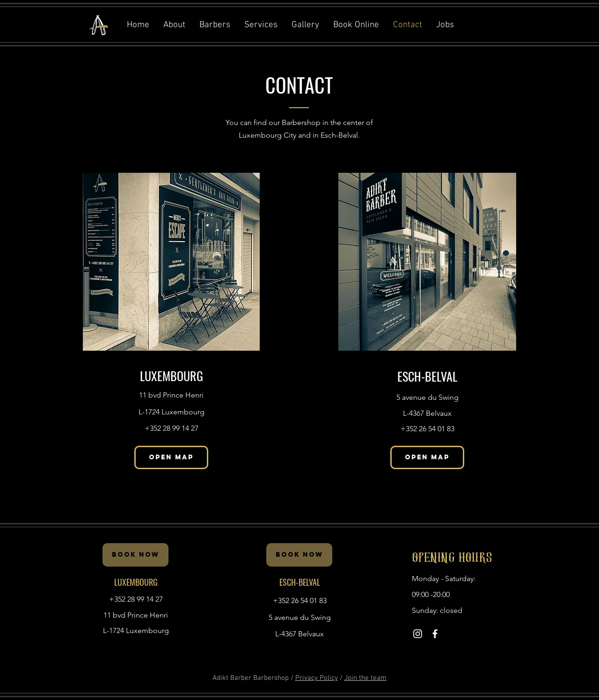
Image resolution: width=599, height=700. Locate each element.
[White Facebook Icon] (435, 634)
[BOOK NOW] (135, 555)
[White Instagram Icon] (418, 634)
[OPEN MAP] (171, 457)
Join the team (365, 678)
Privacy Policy (317, 678)
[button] (356, 25)
